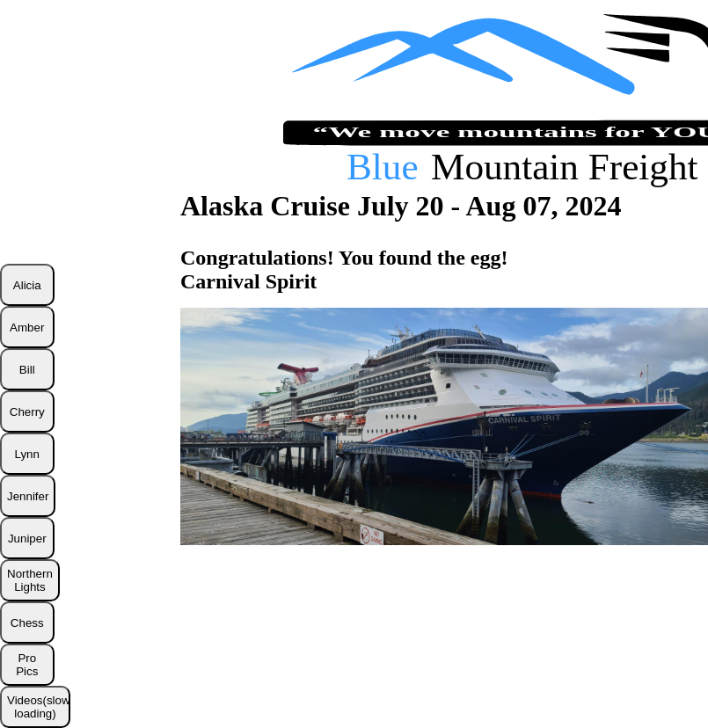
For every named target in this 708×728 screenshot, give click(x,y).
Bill (27, 370)
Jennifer (28, 496)
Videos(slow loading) (39, 707)
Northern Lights (30, 580)
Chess (27, 623)
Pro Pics (27, 665)
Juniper (27, 539)
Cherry (27, 412)
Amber (27, 328)
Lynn (27, 454)
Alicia (27, 285)
